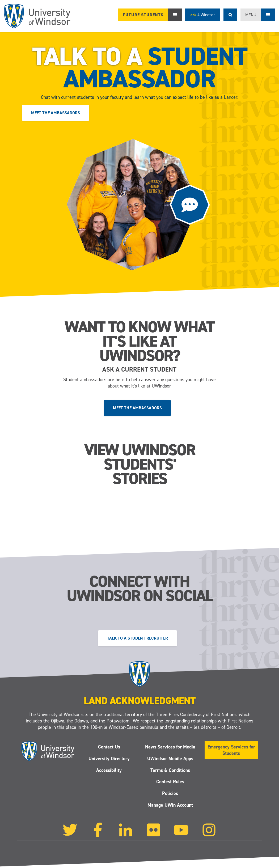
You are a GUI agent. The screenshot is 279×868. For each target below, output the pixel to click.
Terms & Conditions (170, 770)
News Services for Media (170, 747)
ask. (203, 15)
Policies (170, 793)
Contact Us (109, 747)
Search (230, 15)
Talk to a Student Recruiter (138, 638)
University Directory (109, 759)
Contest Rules (170, 782)
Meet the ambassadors (56, 113)
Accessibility (109, 770)
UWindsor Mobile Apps (170, 759)
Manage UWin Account (170, 805)
